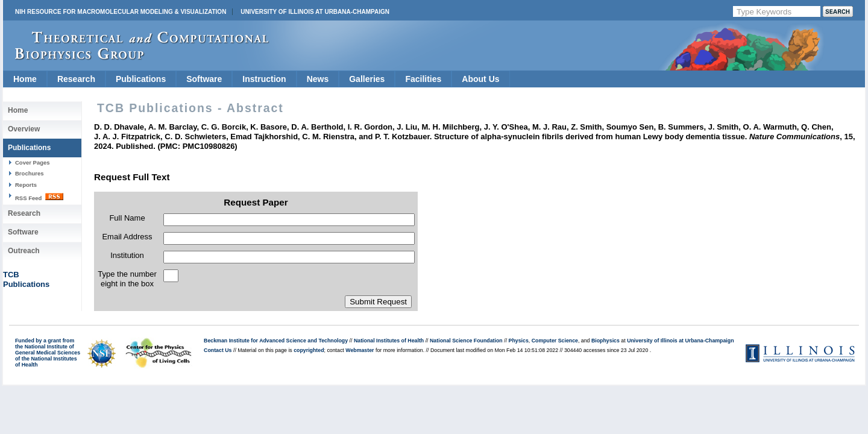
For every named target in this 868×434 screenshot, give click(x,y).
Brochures (30, 173)
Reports (26, 185)
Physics (519, 341)
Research (76, 79)
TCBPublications (26, 279)
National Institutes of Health (389, 341)
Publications (141, 79)
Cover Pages (33, 162)
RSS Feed (39, 197)
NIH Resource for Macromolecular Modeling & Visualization (121, 12)
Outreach (24, 251)
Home (25, 79)
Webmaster (360, 350)
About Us (480, 79)
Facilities (423, 79)
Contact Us (218, 350)
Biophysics (605, 341)
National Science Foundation (466, 341)
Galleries (367, 79)
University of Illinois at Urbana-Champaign (315, 12)
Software (204, 79)
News (318, 79)
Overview (24, 129)
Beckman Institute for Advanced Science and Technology (276, 341)
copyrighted (309, 350)
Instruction (264, 79)
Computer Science (555, 341)
